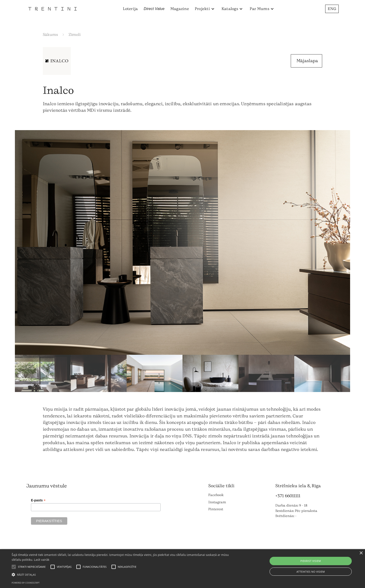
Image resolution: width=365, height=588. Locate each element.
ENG (332, 9)
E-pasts (38, 500)
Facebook (216, 495)
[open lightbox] (182, 242)
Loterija (130, 9)
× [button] (361, 553)
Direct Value (154, 9)
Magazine (180, 9)
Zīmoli (75, 35)
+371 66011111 (288, 496)
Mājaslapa (307, 61)
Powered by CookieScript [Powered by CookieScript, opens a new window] (26, 583)
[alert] (182, 569)
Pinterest (216, 509)
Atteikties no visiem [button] (311, 572)
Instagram (217, 502)
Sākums (50, 35)
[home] (52, 9)
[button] (205, 9)
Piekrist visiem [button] (311, 561)
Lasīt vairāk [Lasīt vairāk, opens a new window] (42, 560)
